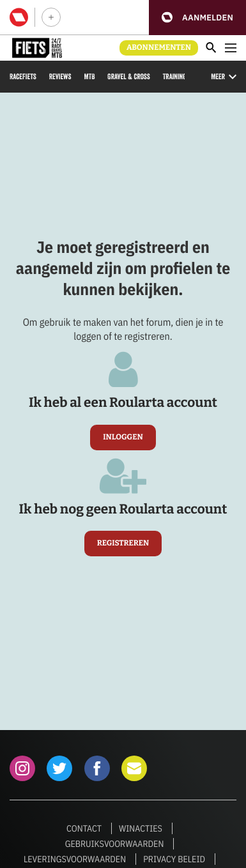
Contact (84, 828)
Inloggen (123, 438)
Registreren (123, 544)
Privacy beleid (174, 859)
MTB (89, 76)
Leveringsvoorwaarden (75, 859)
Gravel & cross (128, 76)
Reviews (60, 76)
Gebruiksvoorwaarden (115, 844)
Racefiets (23, 76)
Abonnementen (159, 48)
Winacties (141, 828)
